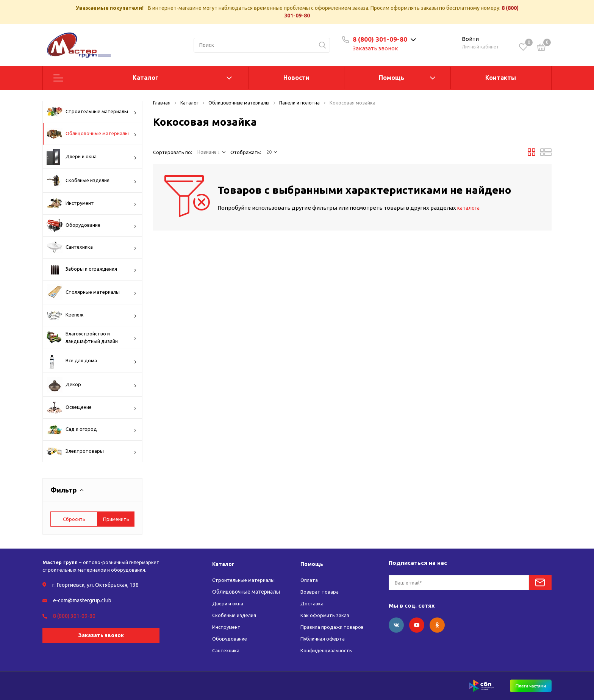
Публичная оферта (324, 639)
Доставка (312, 603)
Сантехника (92, 247)
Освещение (92, 408)
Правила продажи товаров (334, 627)
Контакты (501, 78)
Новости (296, 78)
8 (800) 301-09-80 (385, 39)
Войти (470, 39)
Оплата (310, 580)
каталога (470, 208)
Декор (92, 385)
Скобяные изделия (92, 181)
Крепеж (92, 315)
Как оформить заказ (325, 615)
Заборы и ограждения (92, 269)
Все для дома (92, 361)
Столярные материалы (92, 292)
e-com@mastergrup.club (82, 600)
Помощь (392, 78)
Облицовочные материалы (92, 134)
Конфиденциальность (328, 650)
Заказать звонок (380, 48)
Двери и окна (92, 157)
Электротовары (92, 452)
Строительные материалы (92, 112)
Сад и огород (92, 430)
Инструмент (92, 203)
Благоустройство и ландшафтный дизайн (92, 338)
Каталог (145, 78)
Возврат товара (320, 592)
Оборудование (92, 225)
